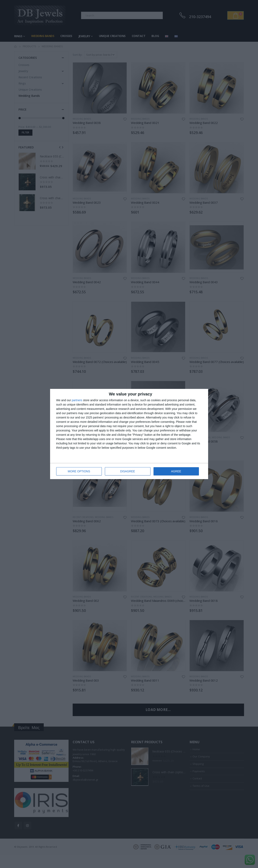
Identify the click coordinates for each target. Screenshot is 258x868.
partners (77, 400)
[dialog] (129, 434)
